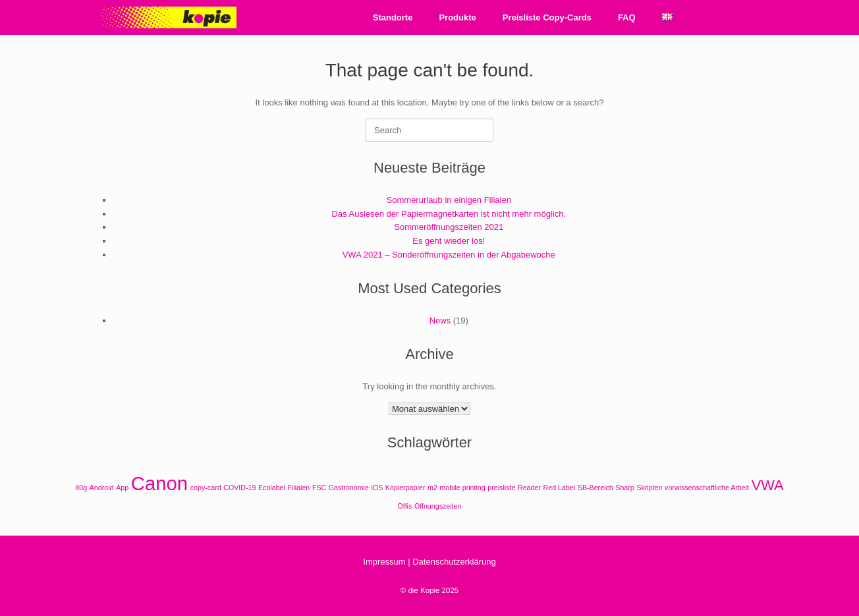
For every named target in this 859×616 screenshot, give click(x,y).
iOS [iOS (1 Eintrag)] (377, 488)
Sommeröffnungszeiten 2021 (449, 227)
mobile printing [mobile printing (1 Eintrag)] (462, 488)
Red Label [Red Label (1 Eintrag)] (560, 488)
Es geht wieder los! (449, 241)
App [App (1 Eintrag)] (122, 488)
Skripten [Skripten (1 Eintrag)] (649, 488)
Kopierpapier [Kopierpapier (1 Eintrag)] (405, 488)
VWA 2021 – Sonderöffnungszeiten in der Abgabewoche (449, 255)
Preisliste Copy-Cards (547, 17)
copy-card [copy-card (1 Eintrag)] (206, 488)
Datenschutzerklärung (454, 562)
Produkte (457, 17)
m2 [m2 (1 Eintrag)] (432, 488)
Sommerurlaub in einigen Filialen (449, 200)
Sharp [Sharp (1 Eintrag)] (624, 488)
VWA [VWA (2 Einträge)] (768, 485)
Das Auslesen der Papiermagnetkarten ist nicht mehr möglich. (449, 214)
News (440, 321)
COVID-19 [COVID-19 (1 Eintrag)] (239, 488)
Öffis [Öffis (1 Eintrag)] (405, 506)
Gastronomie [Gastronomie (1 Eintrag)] (349, 488)
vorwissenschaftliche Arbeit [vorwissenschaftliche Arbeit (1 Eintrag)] (707, 488)
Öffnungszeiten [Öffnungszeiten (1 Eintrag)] (438, 506)
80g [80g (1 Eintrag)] (81, 488)
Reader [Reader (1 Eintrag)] (529, 488)
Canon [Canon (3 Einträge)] (159, 483)
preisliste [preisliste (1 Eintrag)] (501, 488)
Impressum (384, 562)
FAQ (627, 17)
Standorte (393, 17)
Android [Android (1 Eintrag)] (102, 488)
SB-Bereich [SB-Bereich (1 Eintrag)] (596, 488)
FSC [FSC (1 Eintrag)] (319, 488)
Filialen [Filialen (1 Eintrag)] (299, 488)
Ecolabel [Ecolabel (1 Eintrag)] (272, 488)
